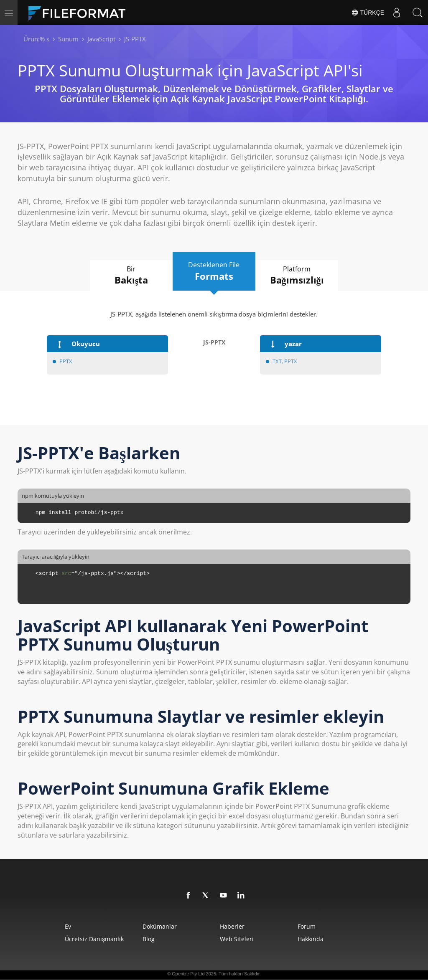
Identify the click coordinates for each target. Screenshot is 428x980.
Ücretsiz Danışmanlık (93, 939)
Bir (130, 276)
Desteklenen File (214, 271)
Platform (298, 276)
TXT (277, 361)
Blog (148, 939)
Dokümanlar (159, 926)
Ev (66, 926)
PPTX (66, 361)
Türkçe (368, 13)
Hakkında (312, 939)
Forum (308, 926)
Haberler (233, 926)
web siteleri (237, 939)
